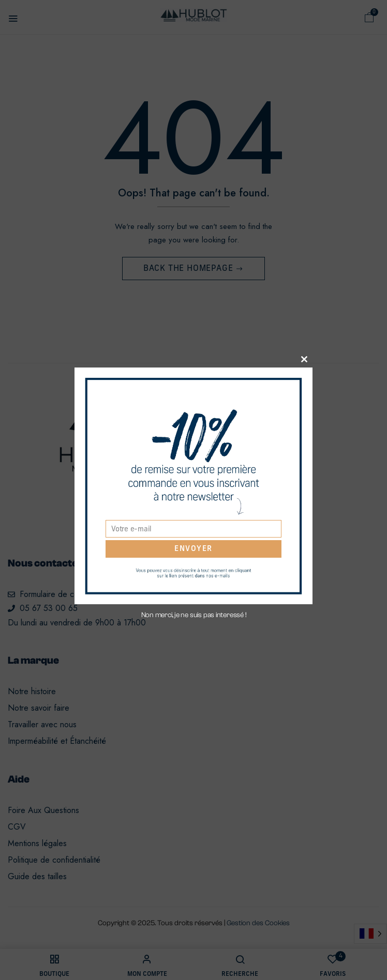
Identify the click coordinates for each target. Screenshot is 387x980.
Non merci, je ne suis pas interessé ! (194, 615)
